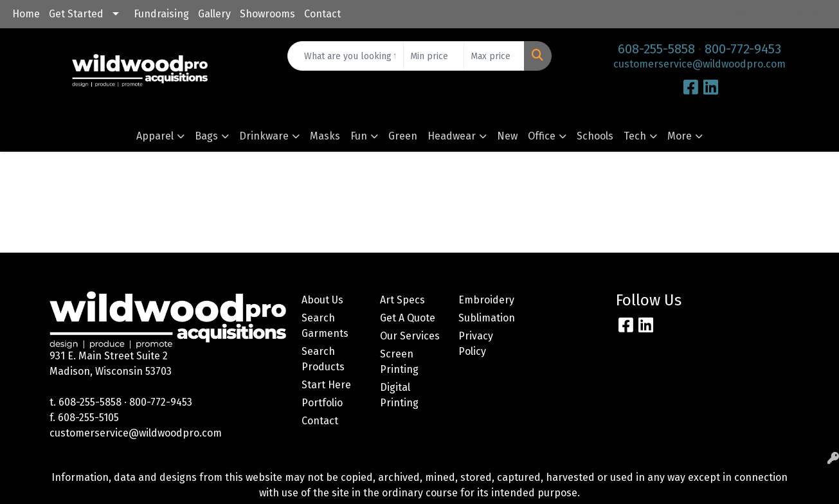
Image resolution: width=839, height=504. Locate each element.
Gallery (214, 14)
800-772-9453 (743, 49)
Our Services (410, 336)
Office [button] (542, 136)
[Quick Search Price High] (494, 56)
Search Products (323, 359)
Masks (325, 136)
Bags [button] (206, 136)
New (507, 136)
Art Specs (402, 300)
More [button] (680, 136)
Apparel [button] (155, 136)
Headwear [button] (452, 136)
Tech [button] (635, 136)
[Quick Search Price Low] (434, 56)
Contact (322, 14)
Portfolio (322, 403)
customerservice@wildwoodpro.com (699, 64)
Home (26, 14)
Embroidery (486, 300)
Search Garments (325, 326)
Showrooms (267, 14)
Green (403, 136)
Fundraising (161, 14)
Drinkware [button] (264, 136)
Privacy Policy (476, 344)
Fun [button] (359, 136)
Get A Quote (408, 318)
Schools (595, 136)
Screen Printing (399, 362)
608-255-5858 (656, 49)
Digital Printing (399, 395)
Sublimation (487, 318)
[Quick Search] (346, 56)
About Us (322, 300)
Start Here (326, 385)
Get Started (76, 14)
